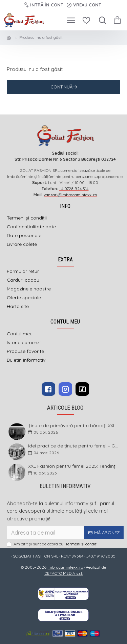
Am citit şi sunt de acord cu (53, 544)
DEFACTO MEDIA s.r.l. (63, 573)
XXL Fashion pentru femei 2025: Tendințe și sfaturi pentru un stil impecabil (74, 466)
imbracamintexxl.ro (65, 567)
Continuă (61, 87)
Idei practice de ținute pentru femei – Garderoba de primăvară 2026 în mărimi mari (74, 446)
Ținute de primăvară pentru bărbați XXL (72, 426)
